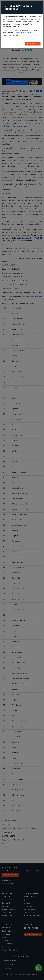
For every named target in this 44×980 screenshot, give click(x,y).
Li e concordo (33, 44)
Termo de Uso (13, 35)
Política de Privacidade (27, 33)
